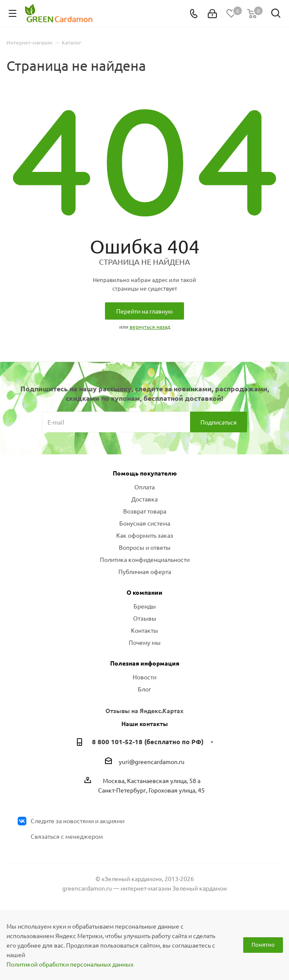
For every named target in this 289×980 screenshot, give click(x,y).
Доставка (144, 499)
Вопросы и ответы (145, 547)
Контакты (144, 630)
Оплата (144, 487)
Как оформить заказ (145, 535)
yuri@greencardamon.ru (152, 761)
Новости (144, 677)
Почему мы (145, 642)
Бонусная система (145, 523)
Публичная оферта (145, 571)
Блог (144, 689)
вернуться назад (150, 327)
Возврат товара (145, 511)
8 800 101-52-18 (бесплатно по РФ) (148, 742)
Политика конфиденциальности (145, 559)
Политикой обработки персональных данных (70, 964)
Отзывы (145, 618)
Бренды (145, 606)
